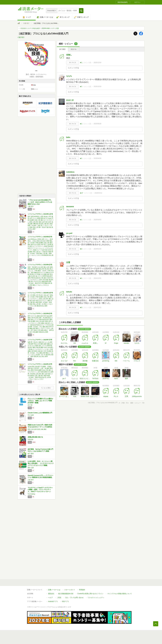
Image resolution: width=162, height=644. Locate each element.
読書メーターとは (54, 590)
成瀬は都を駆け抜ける (35, 437)
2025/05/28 (97, 124)
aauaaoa (70, 206)
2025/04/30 (97, 158)
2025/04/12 (98, 193)
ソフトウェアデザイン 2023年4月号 (40, 265)
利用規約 (82, 590)
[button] (81, 11)
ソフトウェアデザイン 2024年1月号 (40, 364)
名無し (69, 55)
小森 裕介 (26, 23)
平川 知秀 (31, 415)
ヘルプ (50, 598)
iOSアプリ (65, 601)
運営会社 (51, 594)
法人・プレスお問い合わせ (74, 598)
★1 (81, 63)
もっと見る (46, 388)
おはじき (70, 100)
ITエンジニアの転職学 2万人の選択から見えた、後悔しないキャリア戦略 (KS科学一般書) (40, 401)
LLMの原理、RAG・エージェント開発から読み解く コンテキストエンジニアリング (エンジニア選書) (41, 463)
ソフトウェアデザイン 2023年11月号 (40, 214)
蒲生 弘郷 (31, 468)
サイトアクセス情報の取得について (120, 594)
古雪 (68, 262)
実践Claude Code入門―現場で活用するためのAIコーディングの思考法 (40, 426)
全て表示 (62, 49)
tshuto (69, 292)
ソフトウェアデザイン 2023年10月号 (40, 293)
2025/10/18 (97, 87)
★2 (81, 249)
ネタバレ (74, 49)
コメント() (87, 63)
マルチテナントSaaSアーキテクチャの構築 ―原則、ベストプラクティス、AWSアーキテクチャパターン (40, 490)
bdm (68, 137)
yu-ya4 (69, 233)
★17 (81, 193)
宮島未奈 (31, 439)
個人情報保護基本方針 (66, 594)
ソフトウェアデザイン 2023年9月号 (40, 237)
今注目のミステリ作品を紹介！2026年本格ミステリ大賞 (40, 28)
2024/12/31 (97, 278)
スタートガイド (70, 590)
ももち (69, 76)
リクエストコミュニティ (96, 598)
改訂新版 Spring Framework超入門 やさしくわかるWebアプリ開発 (41, 450)
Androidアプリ (53, 601)
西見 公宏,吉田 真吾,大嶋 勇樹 (37, 429)
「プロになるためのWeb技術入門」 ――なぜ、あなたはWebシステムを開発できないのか (40, 202)
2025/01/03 (97, 249)
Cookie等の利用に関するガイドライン (90, 594)
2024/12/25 (97, 307)
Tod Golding (31, 494)
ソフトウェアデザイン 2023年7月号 (40, 340)
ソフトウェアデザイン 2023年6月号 (40, 314)
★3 (81, 307)
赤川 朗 (30, 405)
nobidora (70, 172)
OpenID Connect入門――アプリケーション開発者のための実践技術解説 (40, 476)
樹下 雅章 (31, 454)
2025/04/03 (97, 220)
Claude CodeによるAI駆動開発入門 (40, 413)
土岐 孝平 (31, 480)
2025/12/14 (97, 63)
